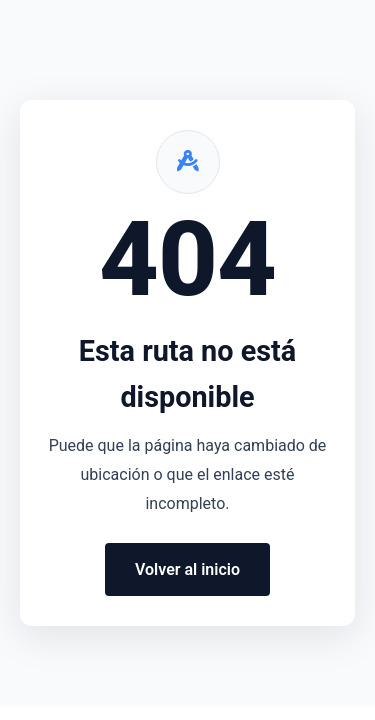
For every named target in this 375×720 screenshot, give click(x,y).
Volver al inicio (187, 569)
